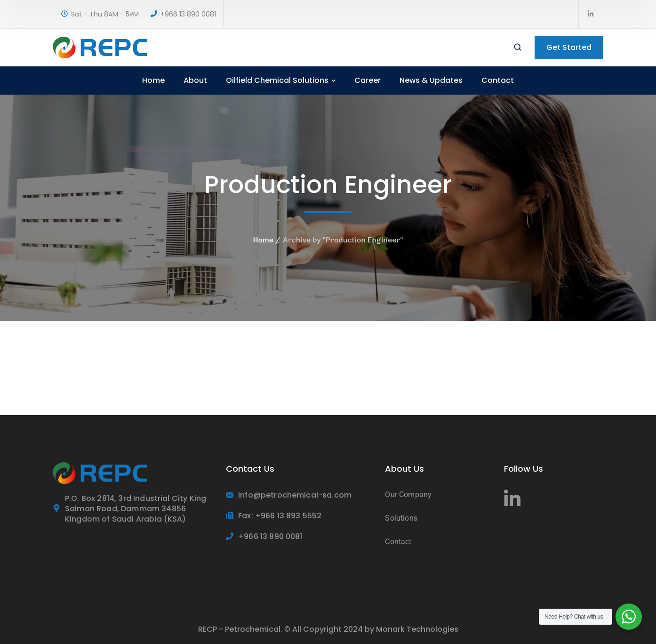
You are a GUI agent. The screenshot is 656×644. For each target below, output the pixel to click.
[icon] (591, 14)
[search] (518, 48)
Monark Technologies (417, 629)
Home (263, 240)
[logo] (100, 47)
